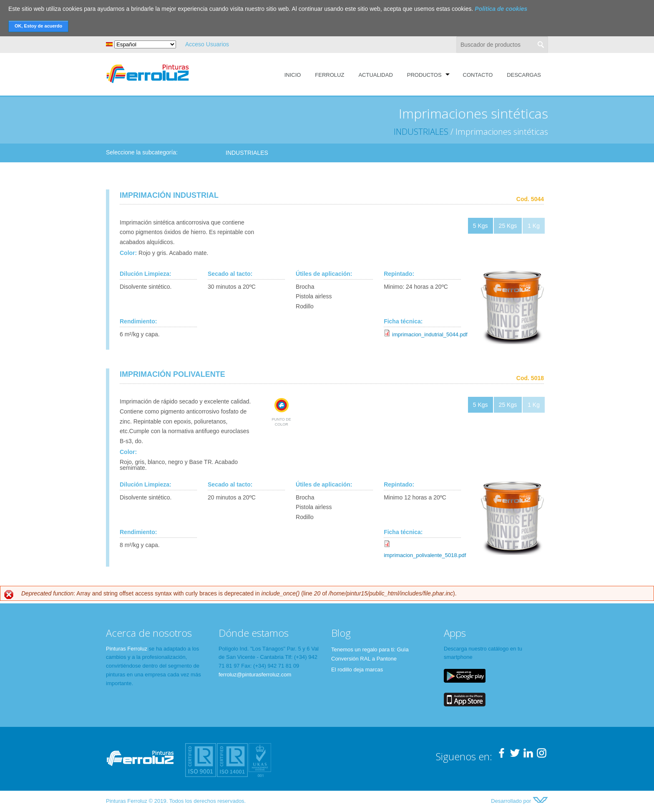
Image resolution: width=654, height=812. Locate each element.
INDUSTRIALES (421, 132)
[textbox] (502, 45)
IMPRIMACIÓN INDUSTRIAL (169, 195)
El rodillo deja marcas (357, 670)
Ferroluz (330, 75)
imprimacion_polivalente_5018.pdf (425, 555)
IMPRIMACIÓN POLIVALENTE (172, 374)
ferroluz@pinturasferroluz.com (255, 675)
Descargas (524, 75)
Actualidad (375, 75)
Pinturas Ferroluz (127, 649)
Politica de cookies (501, 9)
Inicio (293, 75)
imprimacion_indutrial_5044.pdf (430, 334)
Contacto (478, 75)
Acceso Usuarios (207, 44)
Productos (424, 75)
